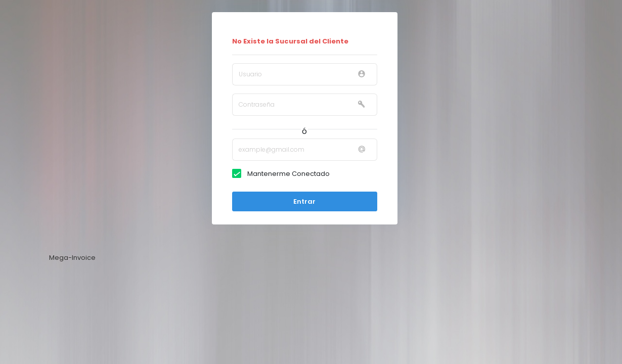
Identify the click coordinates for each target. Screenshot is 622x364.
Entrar (304, 201)
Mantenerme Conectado (286, 174)
